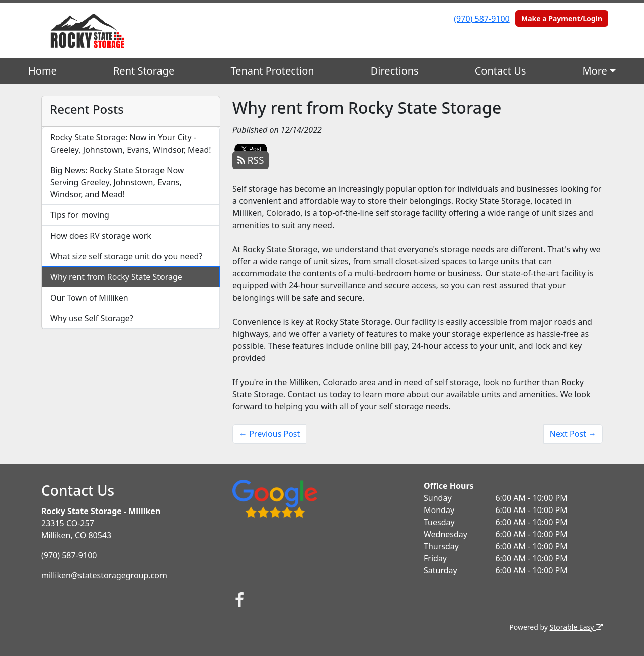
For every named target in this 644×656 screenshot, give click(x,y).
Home (43, 71)
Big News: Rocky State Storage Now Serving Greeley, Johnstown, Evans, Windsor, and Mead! (117, 182)
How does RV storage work (101, 236)
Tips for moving (80, 215)
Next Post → (573, 434)
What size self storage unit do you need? (126, 256)
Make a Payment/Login (562, 18)
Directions (395, 71)
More (594, 71)
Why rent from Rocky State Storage (116, 277)
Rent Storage (144, 71)
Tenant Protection (272, 71)
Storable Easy (576, 627)
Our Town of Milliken (89, 298)
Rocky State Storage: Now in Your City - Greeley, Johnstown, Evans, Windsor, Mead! (131, 143)
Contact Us (501, 71)
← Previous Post (269, 434)
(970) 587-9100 (481, 19)
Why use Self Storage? (92, 318)
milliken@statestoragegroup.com (104, 575)
